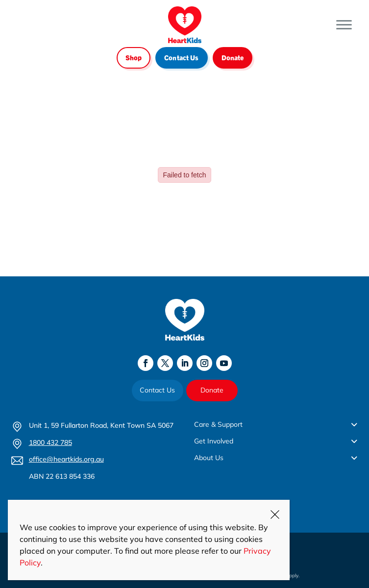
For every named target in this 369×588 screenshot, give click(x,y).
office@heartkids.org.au (66, 459)
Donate (233, 57)
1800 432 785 (50, 442)
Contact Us (181, 57)
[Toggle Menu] (344, 25)
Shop (134, 57)
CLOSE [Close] (275, 514)
